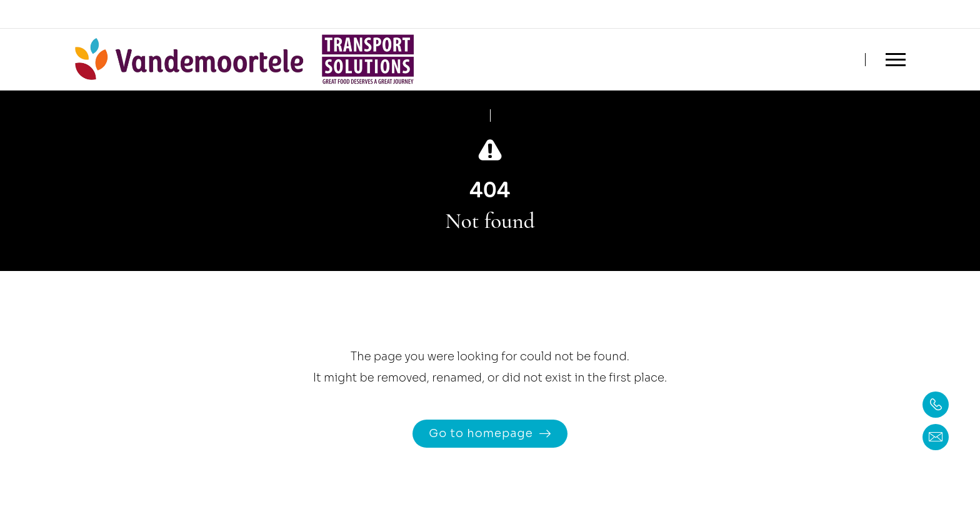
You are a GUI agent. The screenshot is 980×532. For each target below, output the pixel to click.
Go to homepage (481, 433)
